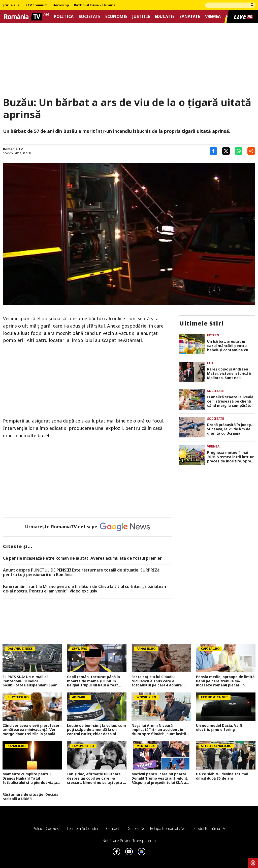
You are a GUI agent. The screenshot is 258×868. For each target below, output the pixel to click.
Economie (116, 17)
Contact (113, 828)
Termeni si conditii (83, 828)
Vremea (213, 17)
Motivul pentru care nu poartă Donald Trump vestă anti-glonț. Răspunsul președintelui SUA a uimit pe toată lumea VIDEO (160, 778)
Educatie (165, 17)
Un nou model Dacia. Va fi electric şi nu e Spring (219, 728)
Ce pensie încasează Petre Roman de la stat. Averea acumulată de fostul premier (82, 558)
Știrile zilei (11, 5)
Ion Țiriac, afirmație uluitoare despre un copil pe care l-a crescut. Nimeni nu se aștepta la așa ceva (97, 778)
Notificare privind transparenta (129, 840)
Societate (89, 17)
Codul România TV (210, 828)
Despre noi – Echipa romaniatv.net (157, 828)
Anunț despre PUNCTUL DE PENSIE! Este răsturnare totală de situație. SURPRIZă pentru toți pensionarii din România (81, 572)
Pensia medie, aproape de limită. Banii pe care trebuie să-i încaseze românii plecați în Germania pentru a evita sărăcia (226, 681)
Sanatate (190, 17)
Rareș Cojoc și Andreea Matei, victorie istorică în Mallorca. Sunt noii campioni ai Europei (230, 374)
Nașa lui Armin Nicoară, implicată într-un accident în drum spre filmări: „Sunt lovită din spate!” (159, 730)
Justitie (141, 17)
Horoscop (61, 5)
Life (211, 363)
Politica (64, 17)
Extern (213, 335)
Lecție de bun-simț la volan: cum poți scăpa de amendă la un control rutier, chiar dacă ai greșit (96, 730)
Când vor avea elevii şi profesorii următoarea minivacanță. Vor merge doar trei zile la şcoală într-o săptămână (32, 730)
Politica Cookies (46, 828)
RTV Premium (36, 5)
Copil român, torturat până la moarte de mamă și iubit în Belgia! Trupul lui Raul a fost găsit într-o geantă (93, 681)
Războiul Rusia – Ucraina (95, 5)
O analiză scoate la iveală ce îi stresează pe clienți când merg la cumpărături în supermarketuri (231, 401)
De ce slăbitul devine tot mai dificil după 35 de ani (222, 776)
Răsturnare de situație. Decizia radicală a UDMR (30, 797)
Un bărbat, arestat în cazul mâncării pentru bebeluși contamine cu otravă (228, 346)
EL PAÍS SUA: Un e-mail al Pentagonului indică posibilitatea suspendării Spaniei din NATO (32, 681)
